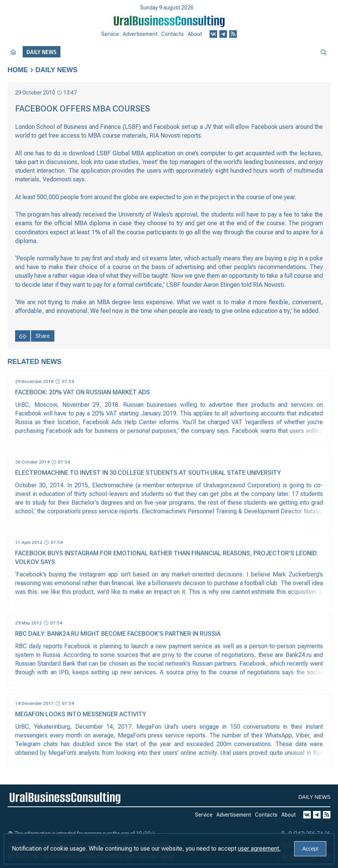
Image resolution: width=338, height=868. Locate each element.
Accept (310, 849)
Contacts (173, 34)
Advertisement (140, 34)
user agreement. (259, 849)
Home (18, 70)
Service (110, 34)
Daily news (56, 70)
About (195, 34)
